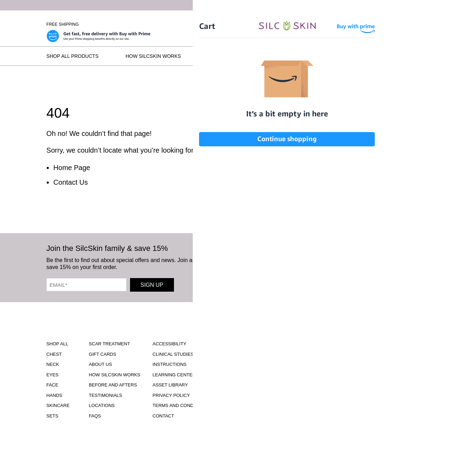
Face (52, 385)
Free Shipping (63, 24)
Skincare (58, 405)
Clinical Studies (173, 354)
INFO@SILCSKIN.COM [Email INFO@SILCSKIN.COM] (252, 408)
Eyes (52, 375)
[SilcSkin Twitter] (345, 262)
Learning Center (174, 375)
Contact (163, 416)
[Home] (232, 25)
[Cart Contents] (377, 24)
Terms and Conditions (181, 405)
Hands (54, 395)
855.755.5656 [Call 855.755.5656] (252, 401)
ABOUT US (100, 364)
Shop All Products (72, 56)
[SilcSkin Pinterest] (322, 262)
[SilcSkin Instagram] (258, 262)
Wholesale (405, 24)
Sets (52, 416)
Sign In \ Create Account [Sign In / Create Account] (334, 24)
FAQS (95, 416)
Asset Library (170, 385)
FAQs (411, 56)
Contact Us (71, 182)
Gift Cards (103, 354)
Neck (53, 364)
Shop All (57, 344)
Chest (54, 354)
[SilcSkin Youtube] (299, 262)
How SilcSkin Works (153, 56)
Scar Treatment (109, 344)
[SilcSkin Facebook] (278, 262)
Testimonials (305, 56)
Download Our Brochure (252, 350)
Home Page (72, 168)
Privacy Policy (171, 395)
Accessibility (170, 344)
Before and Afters (234, 56)
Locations (364, 56)
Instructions (170, 364)
